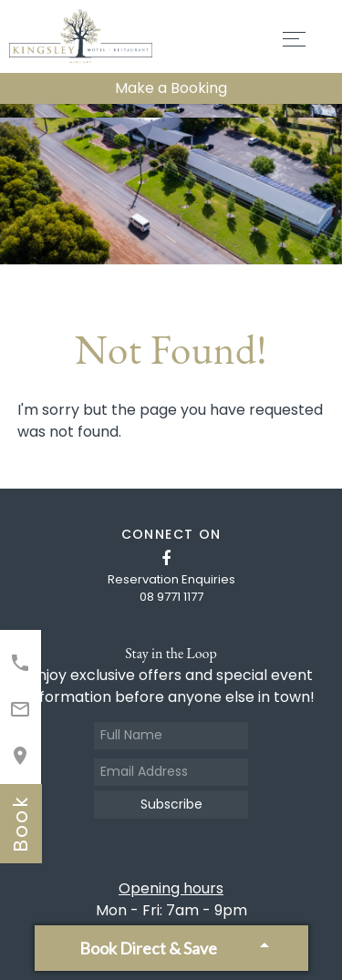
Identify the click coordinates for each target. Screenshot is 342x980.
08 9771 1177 (171, 597)
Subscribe (171, 804)
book (21, 824)
